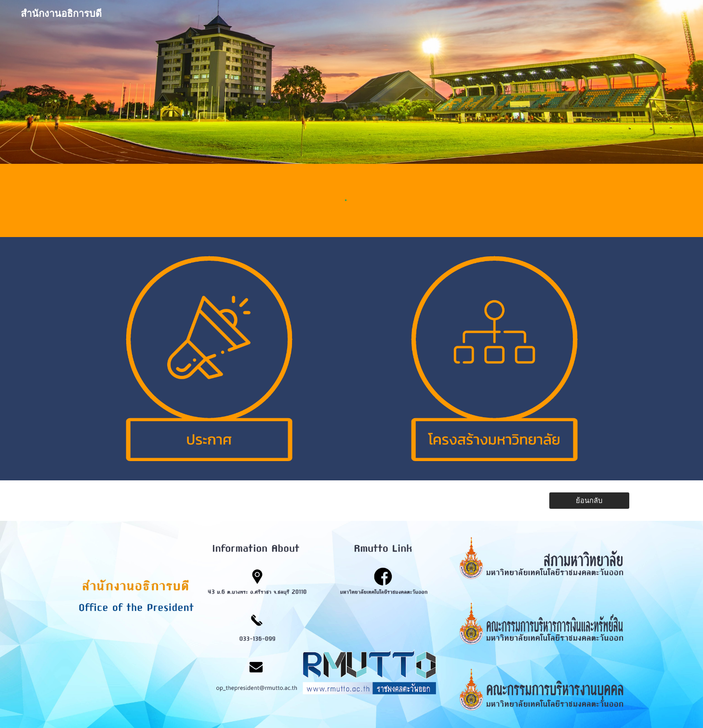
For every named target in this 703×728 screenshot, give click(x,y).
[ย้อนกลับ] (589, 501)
